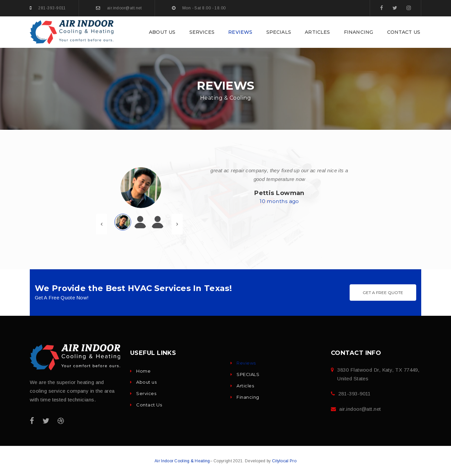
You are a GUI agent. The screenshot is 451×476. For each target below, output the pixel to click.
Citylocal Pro (284, 461)
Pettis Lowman (279, 193)
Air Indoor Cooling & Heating (182, 461)
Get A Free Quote (383, 293)
